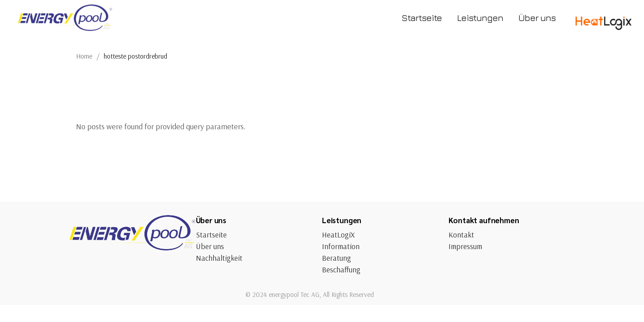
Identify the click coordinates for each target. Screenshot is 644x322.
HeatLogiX (338, 235)
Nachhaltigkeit (219, 258)
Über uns (210, 246)
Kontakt (461, 235)
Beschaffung (341, 269)
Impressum (465, 246)
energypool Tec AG (294, 294)
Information (341, 246)
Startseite (211, 235)
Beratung (337, 258)
